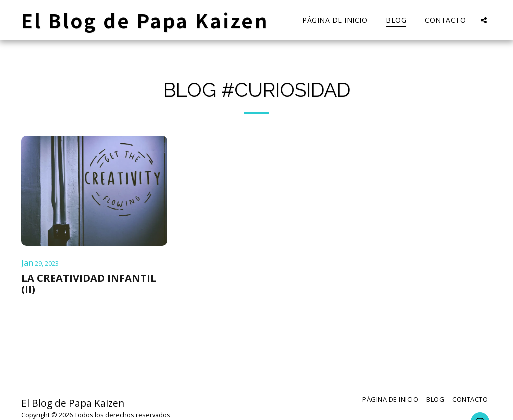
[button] (484, 20)
